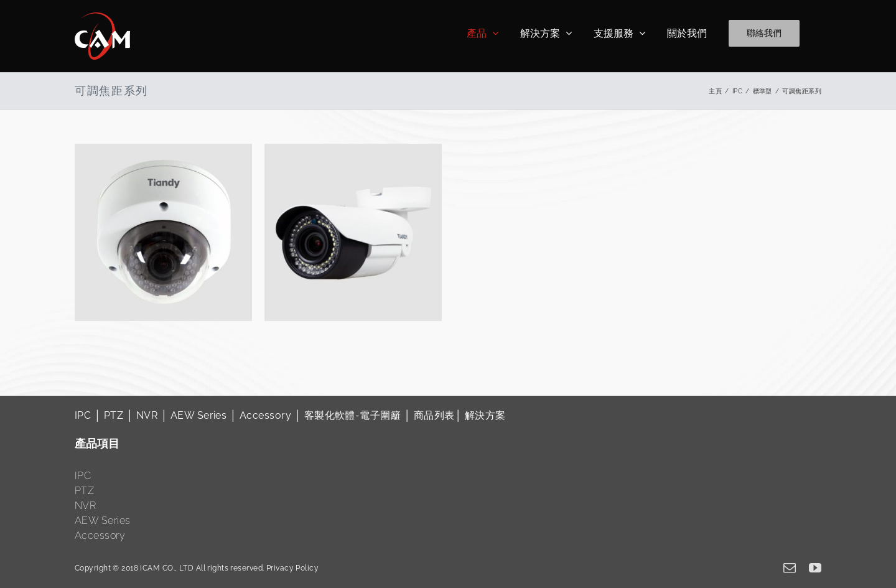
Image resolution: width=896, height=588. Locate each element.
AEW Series (198, 415)
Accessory (265, 415)
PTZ (114, 415)
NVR (147, 415)
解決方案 (485, 415)
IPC (83, 415)
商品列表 (434, 415)
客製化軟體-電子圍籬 (352, 415)
